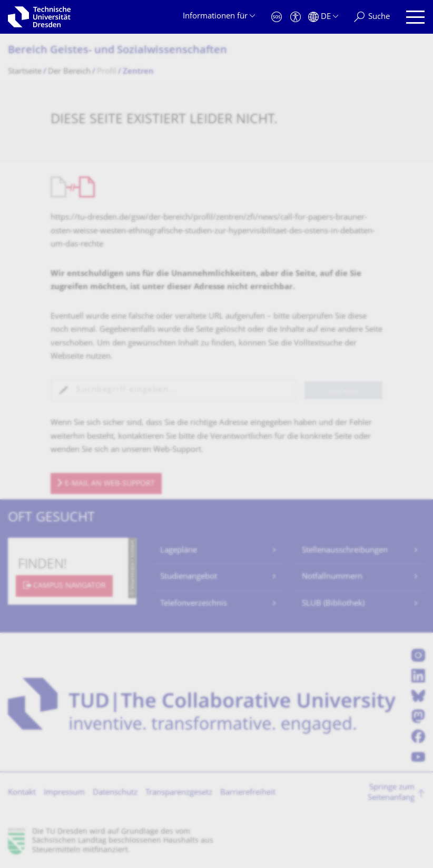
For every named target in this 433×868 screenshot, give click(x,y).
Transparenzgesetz (179, 793)
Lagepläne (179, 551)
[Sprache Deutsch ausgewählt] (323, 17)
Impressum (64, 793)
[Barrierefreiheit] (296, 17)
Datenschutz (115, 793)
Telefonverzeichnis (194, 604)
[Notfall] (277, 17)
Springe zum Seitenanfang (391, 793)
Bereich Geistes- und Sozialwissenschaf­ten (117, 51)
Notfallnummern (332, 577)
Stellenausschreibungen (345, 551)
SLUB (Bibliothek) (333, 604)
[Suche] (372, 17)
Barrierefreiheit (248, 793)
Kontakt (22, 793)
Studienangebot (189, 577)
